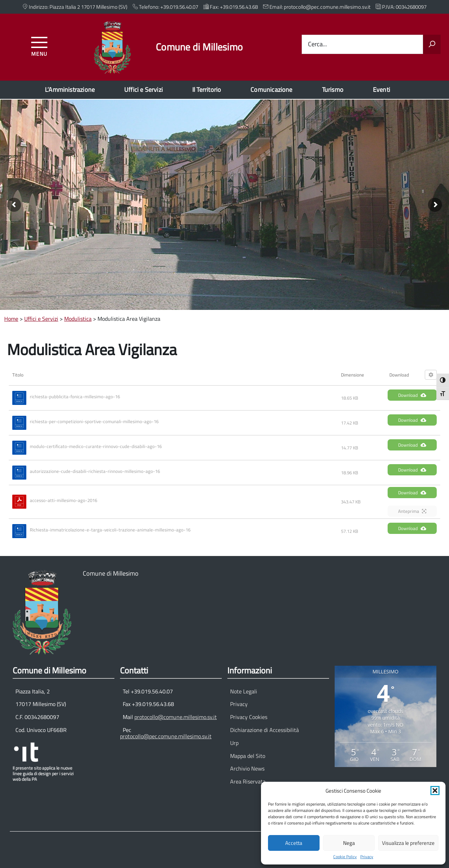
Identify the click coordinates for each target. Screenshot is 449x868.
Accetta (294, 843)
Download (412, 395)
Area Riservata (248, 781)
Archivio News (247, 768)
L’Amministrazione (70, 90)
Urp (234, 743)
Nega (349, 843)
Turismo (333, 90)
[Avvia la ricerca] (432, 45)
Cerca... (317, 44)
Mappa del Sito (248, 756)
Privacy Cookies (249, 717)
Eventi (381, 90)
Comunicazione (271, 90)
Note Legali (244, 691)
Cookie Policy (345, 857)
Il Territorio (207, 90)
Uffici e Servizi (143, 90)
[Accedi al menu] (39, 45)
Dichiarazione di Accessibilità (264, 730)
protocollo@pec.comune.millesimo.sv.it (166, 736)
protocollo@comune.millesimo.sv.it (176, 717)
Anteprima (412, 511)
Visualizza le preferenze (408, 843)
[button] (435, 791)
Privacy (367, 857)
